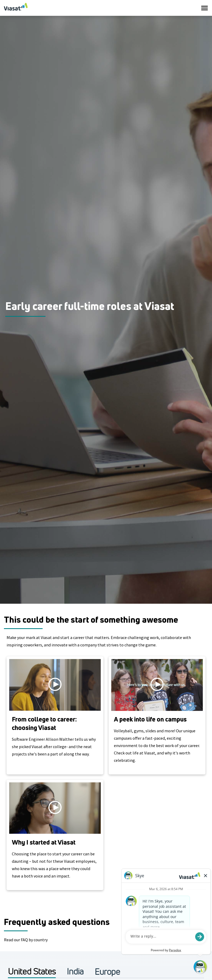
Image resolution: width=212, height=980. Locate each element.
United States (32, 971)
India (75, 971)
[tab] (32, 971)
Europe (107, 972)
